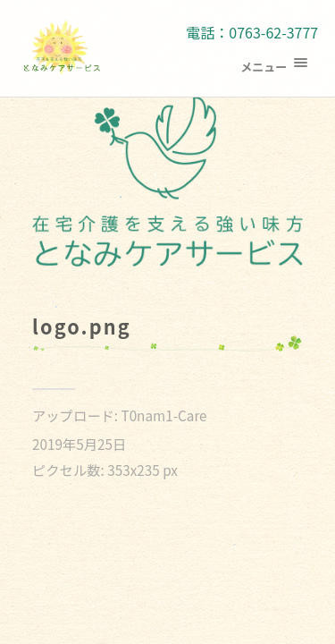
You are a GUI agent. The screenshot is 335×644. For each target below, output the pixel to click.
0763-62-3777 (273, 32)
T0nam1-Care (163, 415)
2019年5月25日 (79, 444)
